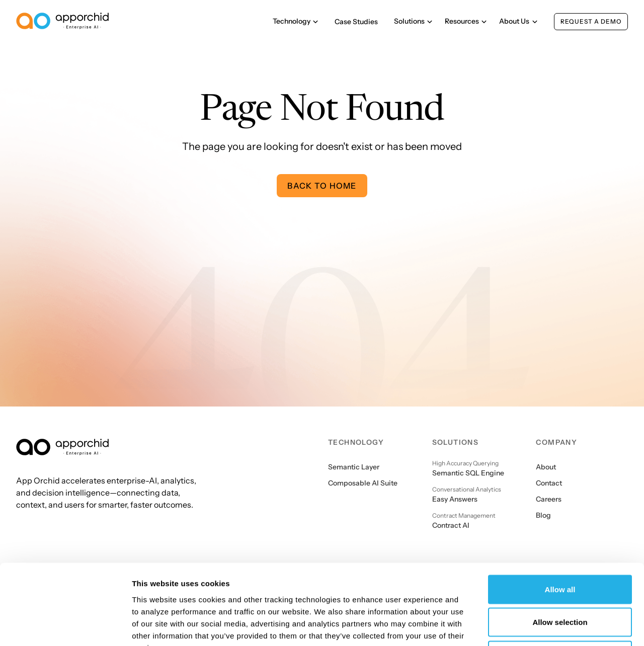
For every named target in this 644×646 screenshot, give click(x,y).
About (546, 467)
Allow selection (560, 547)
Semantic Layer (354, 467)
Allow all (560, 514)
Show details (528, 626)
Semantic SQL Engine (468, 473)
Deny (560, 580)
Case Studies (356, 22)
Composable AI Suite (363, 483)
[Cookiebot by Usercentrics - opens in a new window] (65, 626)
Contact (549, 483)
